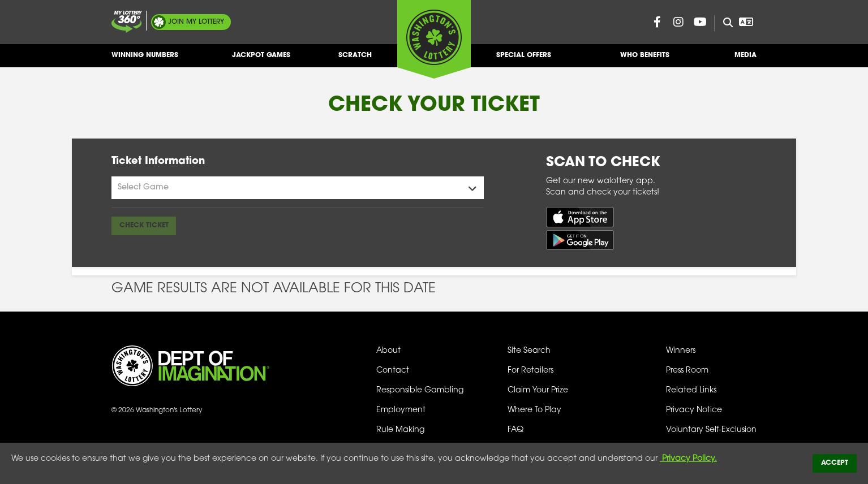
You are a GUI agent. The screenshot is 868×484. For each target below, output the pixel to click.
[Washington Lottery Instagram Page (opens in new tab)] (678, 22)
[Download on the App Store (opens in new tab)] (580, 217)
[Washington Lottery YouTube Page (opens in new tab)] (700, 22)
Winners (681, 351)
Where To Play (534, 410)
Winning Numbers (145, 60)
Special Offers (524, 60)
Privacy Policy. (688, 459)
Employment (401, 410)
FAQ (515, 430)
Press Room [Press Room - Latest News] (687, 371)
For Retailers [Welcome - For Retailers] (530, 371)
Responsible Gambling (420, 390)
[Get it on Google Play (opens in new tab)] (580, 240)
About (388, 351)
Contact (393, 371)
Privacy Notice (694, 410)
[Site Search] (723, 23)
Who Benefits (645, 60)
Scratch (355, 60)
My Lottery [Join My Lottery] (196, 22)
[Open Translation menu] (746, 22)
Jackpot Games (261, 60)
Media (745, 60)
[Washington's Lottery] (434, 39)
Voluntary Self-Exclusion (711, 430)
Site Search (529, 351)
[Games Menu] (298, 188)
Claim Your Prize (538, 390)
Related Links (691, 390)
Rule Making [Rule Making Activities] (400, 430)
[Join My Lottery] (127, 22)
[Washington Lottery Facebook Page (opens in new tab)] (657, 22)
